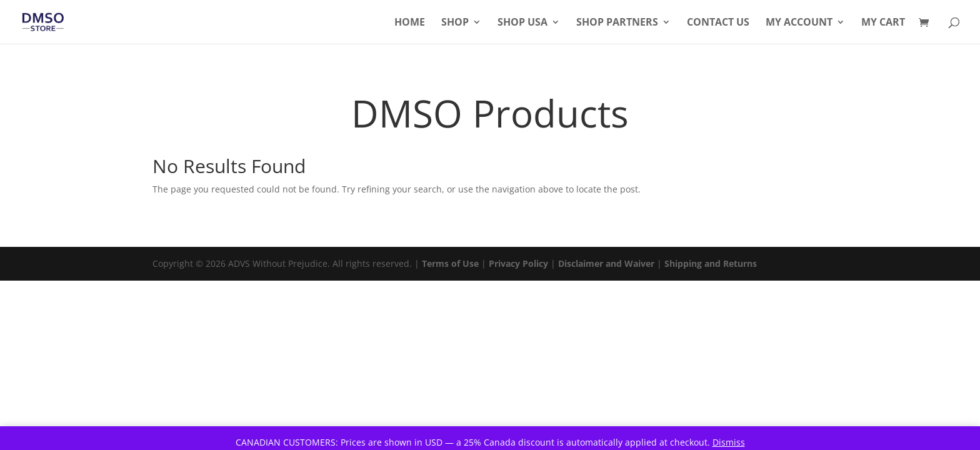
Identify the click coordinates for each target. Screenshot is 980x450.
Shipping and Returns (711, 263)
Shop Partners (617, 23)
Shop (455, 23)
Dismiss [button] (729, 442)
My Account (799, 23)
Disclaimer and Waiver (606, 263)
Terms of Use (450, 263)
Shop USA (522, 23)
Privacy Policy (518, 263)
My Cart (883, 23)
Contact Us (718, 23)
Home (410, 23)
